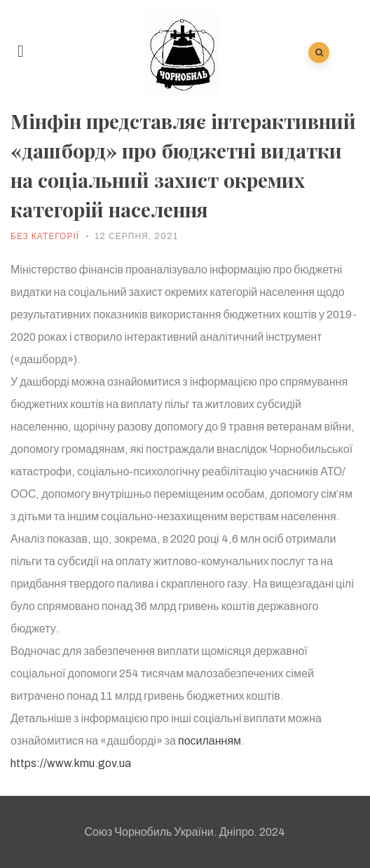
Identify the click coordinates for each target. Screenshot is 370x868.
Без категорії (45, 236)
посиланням (210, 741)
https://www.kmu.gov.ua (71, 763)
